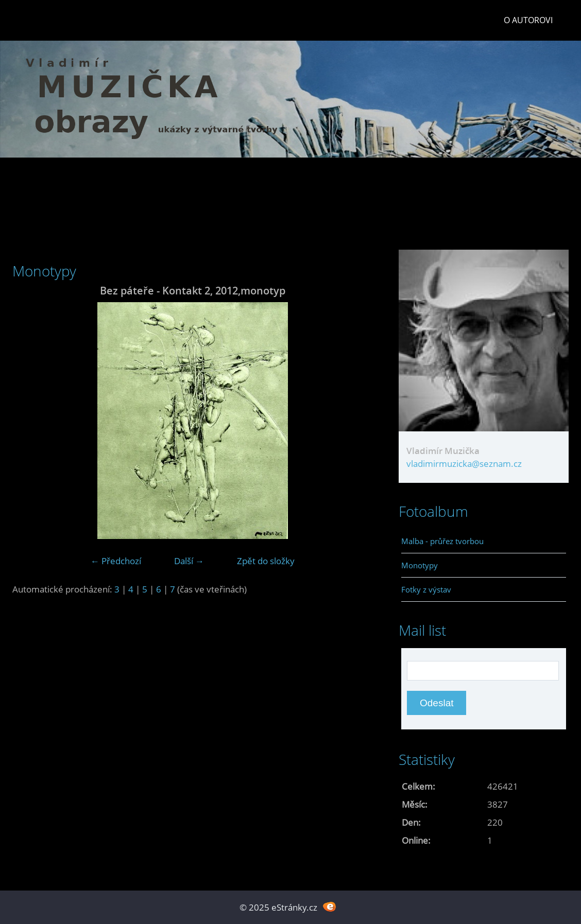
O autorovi (528, 20)
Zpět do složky (266, 561)
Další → (189, 561)
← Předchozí (116, 561)
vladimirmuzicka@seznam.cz (464, 464)
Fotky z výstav (426, 589)
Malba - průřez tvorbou (442, 541)
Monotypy (420, 565)
